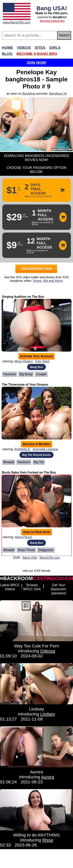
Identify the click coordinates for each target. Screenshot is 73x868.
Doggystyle (46, 550)
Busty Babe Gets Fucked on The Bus (29, 472)
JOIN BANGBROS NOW (36, 269)
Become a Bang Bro (52, 21)
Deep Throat (26, 550)
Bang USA (30, 558)
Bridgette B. (23, 449)
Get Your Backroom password (58, 589)
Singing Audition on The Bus (23, 297)
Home (8, 48)
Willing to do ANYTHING (36, 835)
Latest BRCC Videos (10, 587)
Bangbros (29, 94)
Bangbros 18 (58, 94)
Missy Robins (24, 361)
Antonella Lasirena (45, 449)
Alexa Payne (23, 537)
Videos (24, 48)
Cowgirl (41, 374)
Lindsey (36, 709)
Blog (7, 54)
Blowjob (9, 462)
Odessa (48, 651)
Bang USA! (52, 8)
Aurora (36, 772)
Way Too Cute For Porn (36, 646)
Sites (40, 48)
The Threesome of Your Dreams (25, 385)
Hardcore (10, 374)
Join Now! (36, 63)
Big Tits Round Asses (37, 455)
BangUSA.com (50, 558)
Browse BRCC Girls (32, 587)
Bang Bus (36, 367)
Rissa (48, 840)
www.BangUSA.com (17, 22)
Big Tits (39, 462)
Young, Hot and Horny (48, 281)
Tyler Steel (42, 361)
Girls (55, 48)
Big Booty (26, 374)
